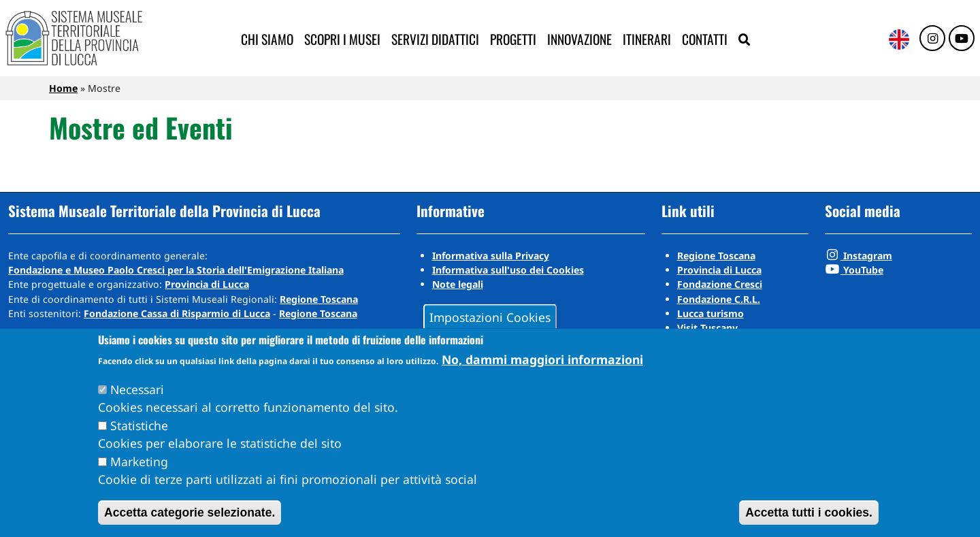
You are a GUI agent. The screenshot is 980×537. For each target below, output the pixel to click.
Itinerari (647, 39)
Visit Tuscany (707, 328)
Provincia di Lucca (207, 284)
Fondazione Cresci (720, 284)
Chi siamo (267, 39)
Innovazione (579, 39)
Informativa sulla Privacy (491, 256)
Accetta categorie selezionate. (190, 512)
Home (63, 88)
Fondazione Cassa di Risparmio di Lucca (177, 313)
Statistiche (139, 425)
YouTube (854, 270)
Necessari (137, 389)
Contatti (705, 39)
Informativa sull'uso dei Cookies (508, 270)
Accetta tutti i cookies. (809, 512)
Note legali (458, 284)
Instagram (859, 256)
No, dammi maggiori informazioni (542, 359)
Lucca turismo (710, 313)
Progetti (513, 39)
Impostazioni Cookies (490, 316)
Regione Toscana (319, 299)
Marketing (139, 461)
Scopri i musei (342, 39)
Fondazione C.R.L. (719, 299)
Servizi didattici (435, 39)
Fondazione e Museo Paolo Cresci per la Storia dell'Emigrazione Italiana (176, 270)
